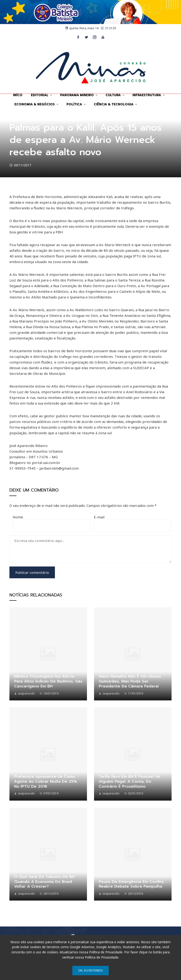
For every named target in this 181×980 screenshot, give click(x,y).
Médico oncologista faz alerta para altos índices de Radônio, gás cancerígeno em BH (48, 681)
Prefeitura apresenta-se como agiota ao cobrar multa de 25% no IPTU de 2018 (46, 782)
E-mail (99, 517)
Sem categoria (21, 116)
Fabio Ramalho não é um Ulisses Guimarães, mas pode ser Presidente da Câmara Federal (130, 681)
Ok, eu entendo (90, 970)
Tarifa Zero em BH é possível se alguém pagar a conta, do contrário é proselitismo (129, 782)
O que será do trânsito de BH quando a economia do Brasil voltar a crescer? (44, 882)
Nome (18, 517)
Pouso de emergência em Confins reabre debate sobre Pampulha (131, 884)
